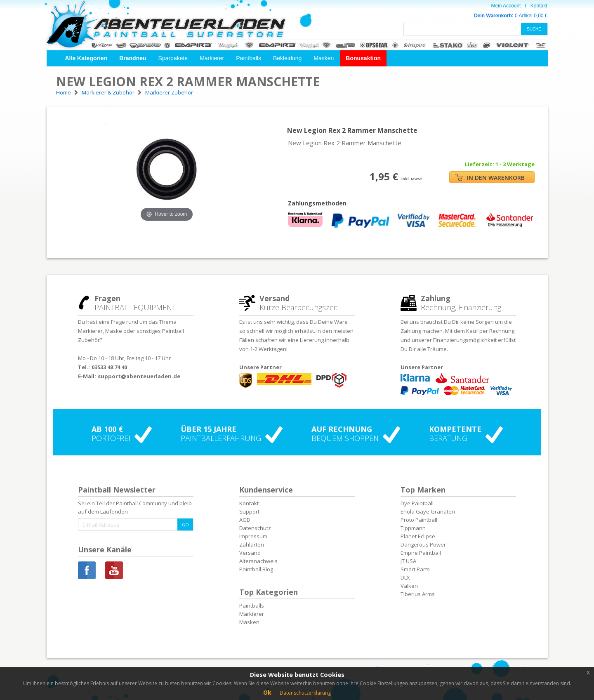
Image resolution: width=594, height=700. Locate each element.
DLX (405, 577)
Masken (324, 58)
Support (249, 511)
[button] (86, 58)
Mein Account (506, 6)
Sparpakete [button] (173, 58)
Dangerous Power (423, 544)
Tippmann (413, 528)
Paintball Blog (256, 569)
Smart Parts (415, 569)
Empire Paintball (421, 553)
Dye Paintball (417, 503)
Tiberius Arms (418, 594)
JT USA (408, 561)
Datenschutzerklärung (305, 693)
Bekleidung (287, 58)
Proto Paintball (419, 520)
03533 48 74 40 (109, 367)
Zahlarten (252, 544)
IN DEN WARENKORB (490, 178)
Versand (250, 553)
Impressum (253, 536)
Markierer (212, 58)
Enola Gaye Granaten (428, 511)
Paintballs (249, 58)
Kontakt (539, 6)
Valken (409, 586)
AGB (245, 520)
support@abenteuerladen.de (139, 376)
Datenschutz (255, 528)
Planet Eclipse (418, 536)
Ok (267, 692)
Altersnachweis (258, 561)
